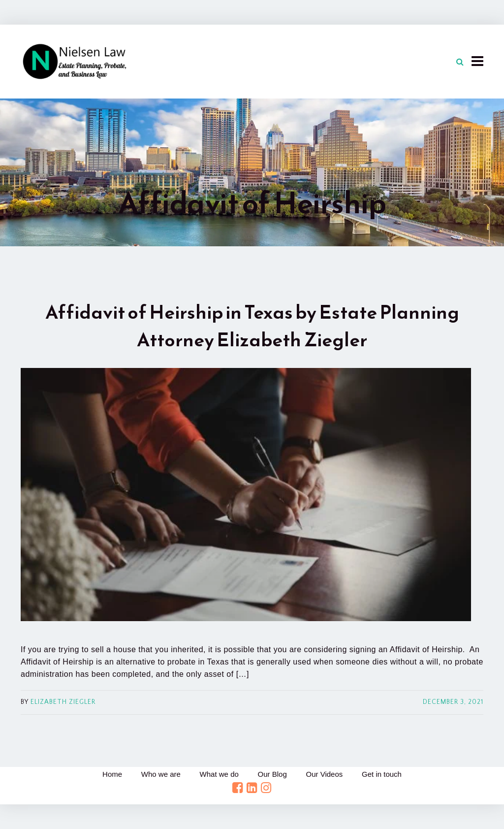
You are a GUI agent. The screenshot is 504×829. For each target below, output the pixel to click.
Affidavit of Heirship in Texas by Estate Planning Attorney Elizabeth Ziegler (252, 326)
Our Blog (272, 774)
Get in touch (384, 774)
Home (110, 774)
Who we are (159, 774)
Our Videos (326, 774)
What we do (219, 774)
